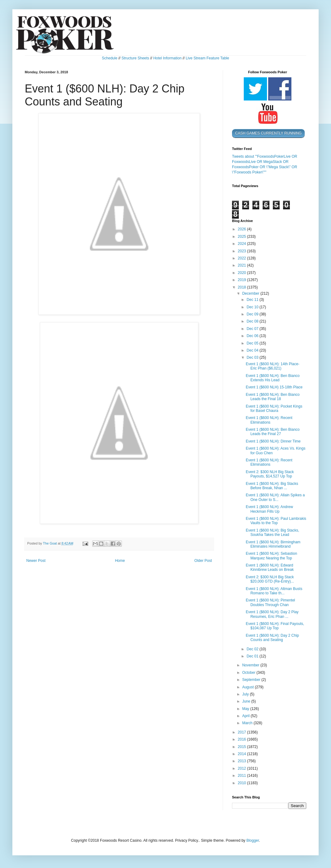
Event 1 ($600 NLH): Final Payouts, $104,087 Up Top (275, 626)
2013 (243, 761)
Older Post (203, 561)
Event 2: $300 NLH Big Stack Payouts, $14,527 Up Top (270, 474)
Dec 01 (253, 656)
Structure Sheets (135, 58)
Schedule (110, 58)
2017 (243, 732)
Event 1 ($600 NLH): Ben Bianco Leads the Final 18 (273, 397)
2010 (243, 783)
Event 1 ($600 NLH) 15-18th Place (274, 387)
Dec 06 (253, 336)
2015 (243, 747)
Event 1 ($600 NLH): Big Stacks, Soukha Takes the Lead (272, 532)
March (248, 723)
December (251, 293)
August (249, 687)
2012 (243, 768)
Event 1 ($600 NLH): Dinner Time (273, 441)
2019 (243, 280)
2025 (243, 237)
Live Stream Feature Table (207, 58)
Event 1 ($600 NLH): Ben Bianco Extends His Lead (273, 378)
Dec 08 (253, 321)
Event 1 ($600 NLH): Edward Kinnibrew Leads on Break (270, 567)
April (246, 716)
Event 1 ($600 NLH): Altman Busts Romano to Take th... (274, 591)
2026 (243, 229)
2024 (243, 244)
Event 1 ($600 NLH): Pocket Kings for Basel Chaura (274, 408)
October (249, 673)
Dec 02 (253, 649)
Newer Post (36, 561)
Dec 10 (253, 307)
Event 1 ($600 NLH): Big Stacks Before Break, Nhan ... (272, 486)
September (252, 680)
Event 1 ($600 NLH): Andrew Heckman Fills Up (269, 509)
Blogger (253, 840)
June (247, 701)
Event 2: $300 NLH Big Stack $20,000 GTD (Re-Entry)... (270, 579)
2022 (243, 258)
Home (120, 561)
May (246, 709)
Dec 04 (253, 350)
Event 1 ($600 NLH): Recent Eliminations (269, 420)
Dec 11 (253, 300)
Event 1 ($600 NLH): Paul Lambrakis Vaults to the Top (276, 521)
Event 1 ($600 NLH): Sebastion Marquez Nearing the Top (271, 556)
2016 (243, 739)
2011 (243, 776)
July (246, 694)
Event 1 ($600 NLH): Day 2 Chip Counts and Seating (272, 638)
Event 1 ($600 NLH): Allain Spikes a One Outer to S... (275, 497)
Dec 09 (253, 314)
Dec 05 (253, 343)
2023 (243, 251)
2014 (243, 754)
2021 (243, 265)
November (251, 665)
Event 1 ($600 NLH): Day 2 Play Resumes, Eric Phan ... (272, 614)
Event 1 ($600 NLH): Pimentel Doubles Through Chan (270, 602)
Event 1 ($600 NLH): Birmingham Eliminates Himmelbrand (273, 544)
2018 (243, 287)
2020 (243, 273)
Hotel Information (167, 58)
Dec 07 (253, 329)
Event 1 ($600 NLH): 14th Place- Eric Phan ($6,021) (272, 366)
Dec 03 (253, 357)
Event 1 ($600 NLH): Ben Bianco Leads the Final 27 (273, 432)
